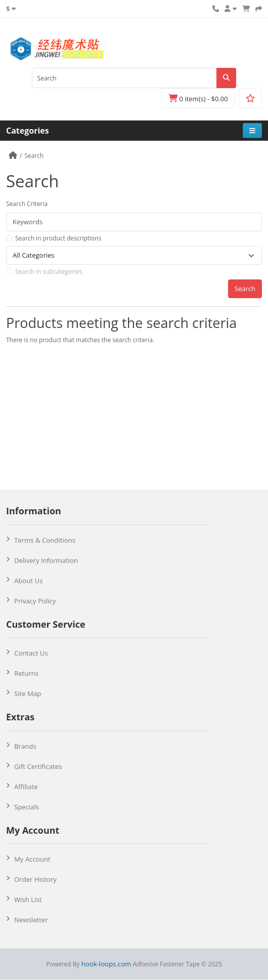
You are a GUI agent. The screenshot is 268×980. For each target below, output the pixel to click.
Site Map (28, 693)
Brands (25, 746)
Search (34, 156)
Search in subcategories (49, 272)
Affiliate (26, 787)
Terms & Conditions (45, 540)
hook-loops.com (106, 964)
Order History (35, 879)
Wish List (28, 900)
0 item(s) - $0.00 (198, 99)
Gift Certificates (38, 766)
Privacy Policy (35, 601)
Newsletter (31, 920)
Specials (27, 807)
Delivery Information (46, 560)
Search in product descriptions (58, 238)
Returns (26, 673)
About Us (28, 581)
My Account (32, 859)
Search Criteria (27, 204)
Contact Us (31, 653)
